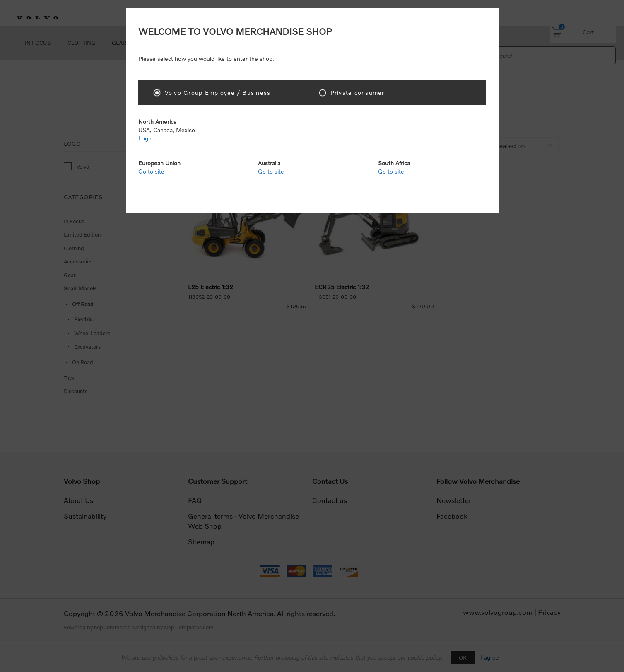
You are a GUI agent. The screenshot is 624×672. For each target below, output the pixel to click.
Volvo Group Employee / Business (218, 93)
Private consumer (358, 93)
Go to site (151, 171)
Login (146, 138)
